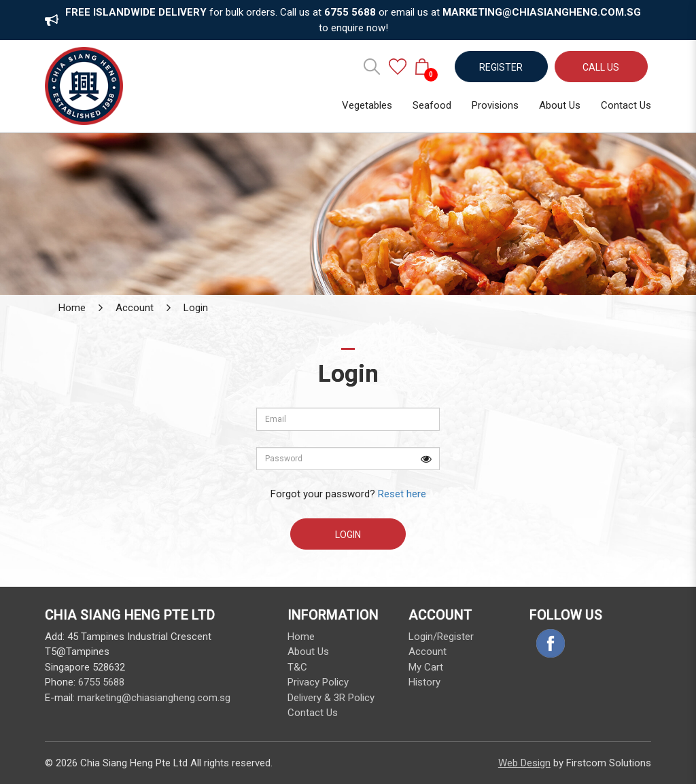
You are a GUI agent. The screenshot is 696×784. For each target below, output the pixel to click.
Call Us (601, 67)
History (424, 682)
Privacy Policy (318, 682)
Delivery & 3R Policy (331, 698)
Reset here (402, 494)
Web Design (524, 763)
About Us (308, 652)
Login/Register (441, 637)
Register (501, 67)
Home (72, 308)
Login (196, 308)
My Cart (426, 667)
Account (135, 308)
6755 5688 (101, 682)
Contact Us (313, 713)
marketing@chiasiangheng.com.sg (154, 698)
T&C (297, 667)
